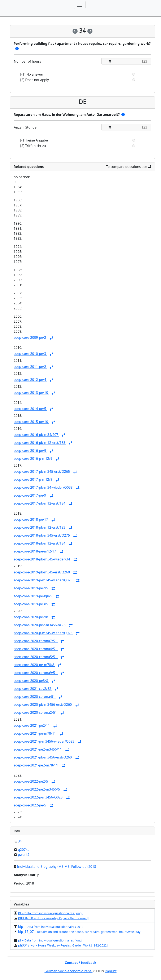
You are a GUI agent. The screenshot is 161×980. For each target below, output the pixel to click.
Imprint (111, 971)
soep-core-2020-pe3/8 (31, 681)
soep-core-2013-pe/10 (31, 393)
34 (20, 841)
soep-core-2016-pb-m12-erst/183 (40, 443)
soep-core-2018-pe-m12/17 (35, 551)
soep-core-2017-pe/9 (30, 496)
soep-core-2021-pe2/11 (32, 726)
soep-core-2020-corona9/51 (36, 673)
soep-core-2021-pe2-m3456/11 (38, 749)
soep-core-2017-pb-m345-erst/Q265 (42, 472)
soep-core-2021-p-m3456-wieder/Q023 (44, 742)
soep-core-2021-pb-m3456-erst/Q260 (43, 757)
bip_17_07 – (79, 932)
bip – (51, 927)
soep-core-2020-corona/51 (35, 697)
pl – (50, 913)
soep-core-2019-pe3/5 (31, 604)
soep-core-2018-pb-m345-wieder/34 (42, 559)
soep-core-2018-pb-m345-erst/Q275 (42, 536)
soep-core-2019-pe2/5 (31, 588)
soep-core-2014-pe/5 (30, 409)
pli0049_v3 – (63, 945)
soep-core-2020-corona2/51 (36, 713)
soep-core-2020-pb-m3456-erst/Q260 (43, 705)
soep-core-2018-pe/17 (31, 520)
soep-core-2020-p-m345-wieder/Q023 (43, 633)
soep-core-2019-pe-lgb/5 (33, 596)
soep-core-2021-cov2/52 (33, 689)
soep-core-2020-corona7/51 (36, 641)
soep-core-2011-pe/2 (30, 367)
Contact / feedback (81, 963)
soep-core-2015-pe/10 (31, 422)
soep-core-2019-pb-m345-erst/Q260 (42, 572)
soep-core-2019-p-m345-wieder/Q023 (43, 580)
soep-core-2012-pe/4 (30, 380)
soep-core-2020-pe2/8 (31, 617)
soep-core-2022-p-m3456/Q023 (39, 797)
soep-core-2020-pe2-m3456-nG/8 (40, 625)
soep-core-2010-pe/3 (30, 354)
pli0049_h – (53, 918)
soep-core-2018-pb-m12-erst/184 (40, 543)
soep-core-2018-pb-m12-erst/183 (40, 528)
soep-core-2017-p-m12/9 (33, 480)
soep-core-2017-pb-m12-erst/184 (40, 504)
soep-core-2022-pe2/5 (31, 782)
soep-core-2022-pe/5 (30, 805)
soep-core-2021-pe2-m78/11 (36, 765)
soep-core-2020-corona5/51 (36, 657)
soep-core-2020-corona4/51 (36, 649)
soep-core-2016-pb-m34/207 (36, 435)
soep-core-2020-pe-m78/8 (34, 665)
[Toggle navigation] (80, 5)
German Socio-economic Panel (68, 971)
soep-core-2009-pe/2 (30, 338)
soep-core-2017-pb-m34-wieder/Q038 (43, 488)
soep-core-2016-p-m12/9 (33, 459)
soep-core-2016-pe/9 (30, 451)
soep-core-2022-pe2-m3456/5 (37, 789)
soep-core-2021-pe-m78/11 (35, 734)
